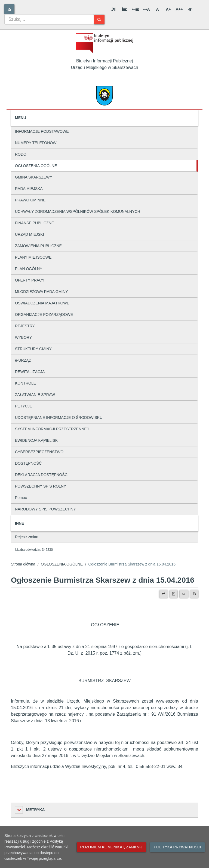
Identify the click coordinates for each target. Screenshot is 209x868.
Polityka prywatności (177, 847)
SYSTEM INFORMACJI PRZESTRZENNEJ (52, 429)
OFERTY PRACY (30, 280)
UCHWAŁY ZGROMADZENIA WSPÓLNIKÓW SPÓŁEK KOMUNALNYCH (78, 211)
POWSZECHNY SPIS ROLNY (41, 486)
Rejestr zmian (27, 537)
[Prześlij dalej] (164, 594)
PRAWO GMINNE (30, 200)
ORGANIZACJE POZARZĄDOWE (44, 314)
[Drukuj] (194, 594)
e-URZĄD (23, 360)
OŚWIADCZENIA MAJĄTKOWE (42, 303)
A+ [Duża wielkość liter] (168, 9)
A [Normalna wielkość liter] (157, 9)
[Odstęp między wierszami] (124, 9)
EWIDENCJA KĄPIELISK (36, 440)
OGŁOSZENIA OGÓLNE (36, 166)
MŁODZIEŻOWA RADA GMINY (42, 292)
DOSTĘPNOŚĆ (28, 463)
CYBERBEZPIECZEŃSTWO (39, 452)
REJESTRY (25, 326)
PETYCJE (24, 406)
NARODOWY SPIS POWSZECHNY (45, 509)
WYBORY (23, 337)
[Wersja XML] (184, 594)
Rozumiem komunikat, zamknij (111, 847)
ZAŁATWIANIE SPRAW (35, 395)
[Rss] (9, 9)
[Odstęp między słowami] (136, 9)
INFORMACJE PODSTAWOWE (42, 131)
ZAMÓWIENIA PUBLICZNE (38, 246)
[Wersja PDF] (174, 594)
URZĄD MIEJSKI (30, 234)
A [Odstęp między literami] (146, 9)
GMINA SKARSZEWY (34, 177)
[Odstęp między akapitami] (113, 9)
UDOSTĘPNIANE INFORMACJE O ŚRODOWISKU (59, 418)
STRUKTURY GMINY (33, 349)
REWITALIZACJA (30, 372)
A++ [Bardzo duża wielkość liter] (179, 9)
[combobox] (49, 19)
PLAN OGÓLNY (29, 269)
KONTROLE (25, 383)
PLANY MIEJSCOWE (33, 257)
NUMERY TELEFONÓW (36, 143)
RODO (21, 154)
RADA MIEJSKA (29, 189)
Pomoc (21, 498)
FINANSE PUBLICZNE (34, 223)
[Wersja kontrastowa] (190, 9)
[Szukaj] (99, 19)
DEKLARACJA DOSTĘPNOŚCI (42, 475)
